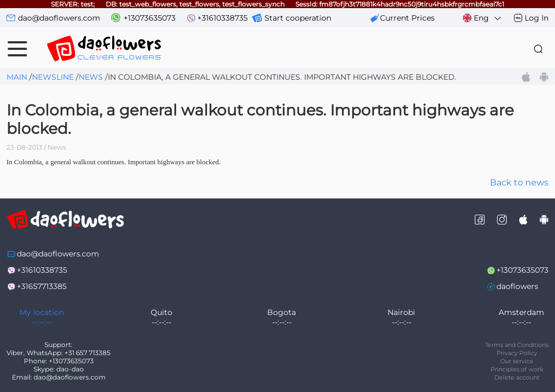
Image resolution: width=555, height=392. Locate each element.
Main (17, 77)
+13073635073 (150, 18)
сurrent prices (407, 18)
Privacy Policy (517, 353)
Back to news (519, 182)
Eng (483, 18)
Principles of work (517, 369)
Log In (537, 18)
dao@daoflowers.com (59, 18)
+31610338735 (222, 18)
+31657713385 (42, 286)
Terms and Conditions (517, 345)
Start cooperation (298, 18)
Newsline (53, 77)
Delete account (517, 377)
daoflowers (517, 286)
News (91, 77)
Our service (517, 361)
